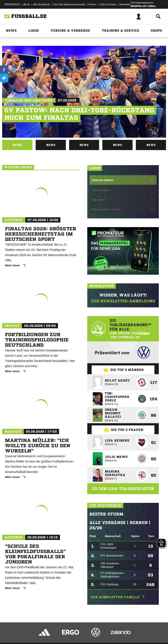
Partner (93, 4)
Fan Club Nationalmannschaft (69, 4)
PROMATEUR (12, 4)
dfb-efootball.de (42, 4)
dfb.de (26, 4)
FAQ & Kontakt (108, 4)
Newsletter (125, 4)
